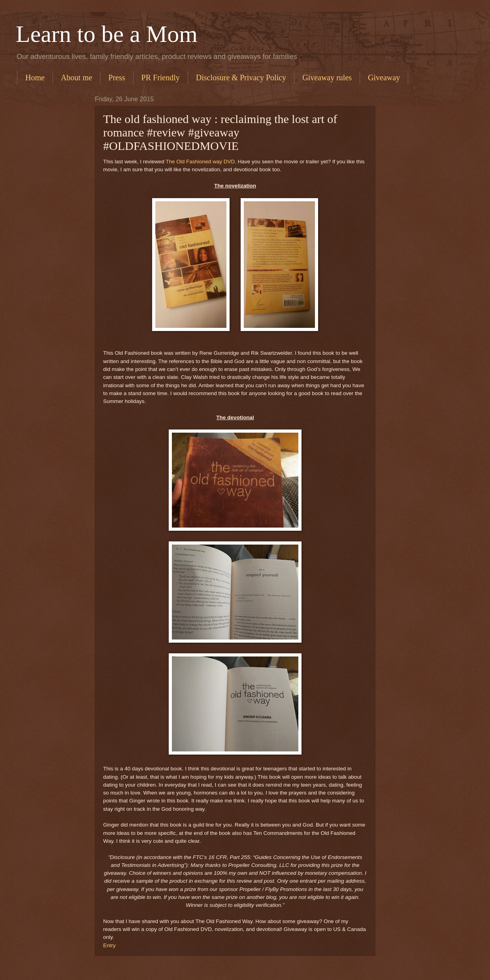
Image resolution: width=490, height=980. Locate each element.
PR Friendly (161, 78)
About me (76, 78)
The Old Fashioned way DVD (200, 162)
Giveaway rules (327, 78)
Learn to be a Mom (107, 34)
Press (117, 78)
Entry (109, 945)
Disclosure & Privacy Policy (241, 78)
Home (35, 78)
